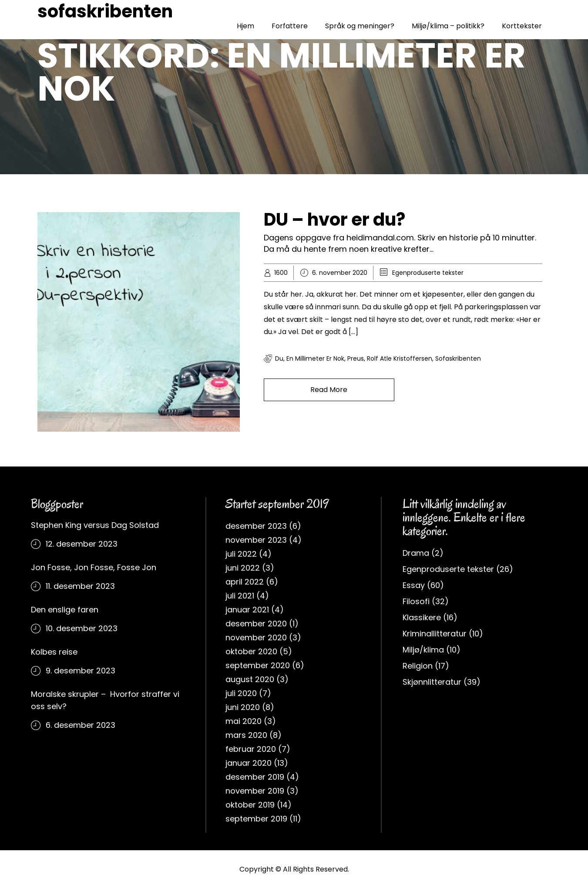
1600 (281, 273)
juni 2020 (243, 707)
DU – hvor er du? (334, 220)
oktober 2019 (250, 805)
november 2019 (255, 791)
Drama (416, 553)
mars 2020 (246, 735)
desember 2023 (256, 526)
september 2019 (256, 819)
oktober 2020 (251, 651)
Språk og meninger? (360, 26)
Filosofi (416, 601)
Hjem (245, 26)
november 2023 (256, 540)
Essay (414, 585)
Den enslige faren (65, 610)
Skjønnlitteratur (432, 682)
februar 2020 (251, 749)
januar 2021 (247, 610)
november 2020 (256, 637)
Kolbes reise (54, 652)
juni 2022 (243, 568)
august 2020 (250, 679)
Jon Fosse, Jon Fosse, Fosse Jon (94, 567)
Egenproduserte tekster (428, 273)
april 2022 (245, 582)
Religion (418, 666)
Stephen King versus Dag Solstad (95, 525)
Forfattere (290, 26)
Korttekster (522, 26)
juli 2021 (240, 596)
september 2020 (258, 665)
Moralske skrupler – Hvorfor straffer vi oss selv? (105, 700)
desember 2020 (256, 624)
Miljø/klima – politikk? (448, 26)
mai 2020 (244, 721)
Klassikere (422, 617)
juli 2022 (241, 554)
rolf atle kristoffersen (400, 358)
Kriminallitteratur (435, 634)
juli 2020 (241, 693)
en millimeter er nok (315, 358)
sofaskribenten (105, 11)
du (279, 358)
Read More (329, 390)
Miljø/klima (423, 650)
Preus (356, 358)
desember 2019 (255, 777)
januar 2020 (249, 763)
